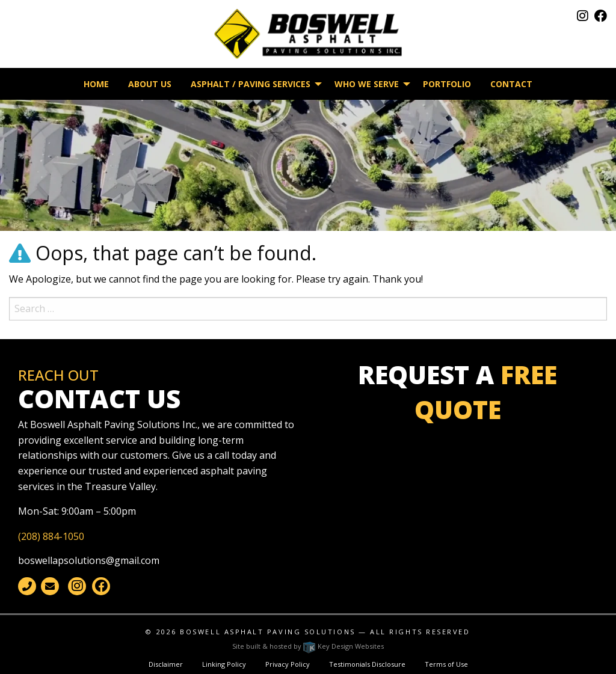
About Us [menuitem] (150, 84)
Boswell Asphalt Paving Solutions (267, 632)
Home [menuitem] (96, 84)
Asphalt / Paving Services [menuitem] (251, 84)
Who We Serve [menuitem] (367, 84)
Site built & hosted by (308, 646)
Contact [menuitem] (511, 84)
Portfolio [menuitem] (447, 84)
